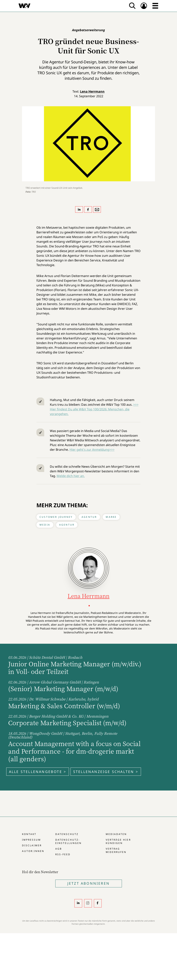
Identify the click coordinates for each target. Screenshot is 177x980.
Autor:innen (33, 851)
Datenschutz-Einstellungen (68, 841)
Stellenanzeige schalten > (106, 772)
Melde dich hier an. (71, 476)
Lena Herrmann (92, 91)
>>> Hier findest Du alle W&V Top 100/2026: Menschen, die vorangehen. (94, 409)
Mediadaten (116, 834)
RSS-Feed (63, 854)
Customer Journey (56, 517)
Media (45, 525)
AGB (59, 849)
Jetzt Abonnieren (88, 883)
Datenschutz (67, 834)
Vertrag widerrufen (116, 850)
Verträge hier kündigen (118, 841)
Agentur (89, 517)
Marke (111, 517)
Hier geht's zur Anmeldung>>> (92, 450)
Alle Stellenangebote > (38, 772)
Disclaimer (32, 845)
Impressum (31, 840)
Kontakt (29, 834)
